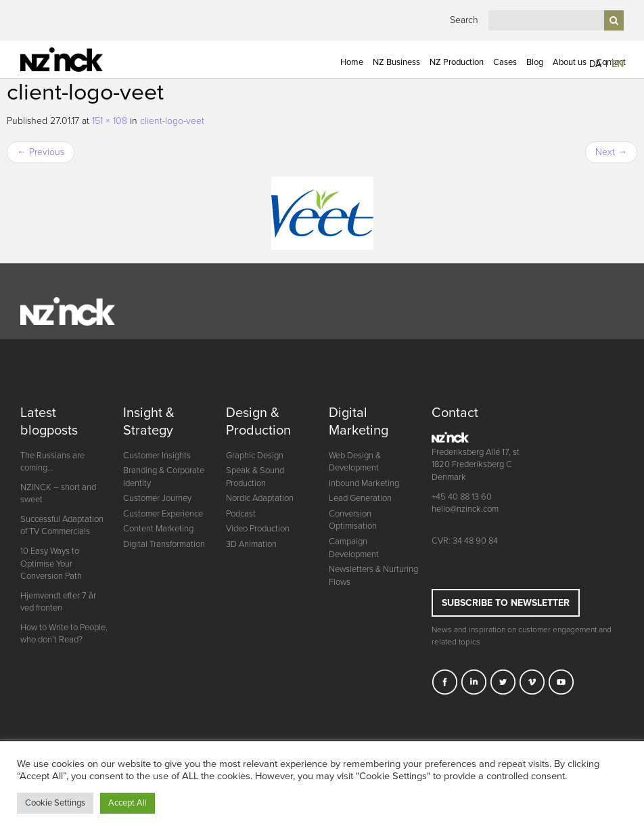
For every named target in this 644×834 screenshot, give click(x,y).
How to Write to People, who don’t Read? (64, 634)
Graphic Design (255, 456)
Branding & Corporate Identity (164, 477)
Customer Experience (163, 514)
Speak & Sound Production (255, 477)
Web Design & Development (355, 462)
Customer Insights (157, 456)
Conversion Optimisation (353, 520)
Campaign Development (354, 548)
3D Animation (251, 544)
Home (352, 62)
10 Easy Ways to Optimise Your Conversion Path (51, 564)
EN (618, 64)
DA (595, 64)
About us (570, 62)
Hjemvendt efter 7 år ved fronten (58, 602)
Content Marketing (158, 529)
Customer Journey (157, 498)
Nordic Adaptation (260, 498)
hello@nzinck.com (465, 509)
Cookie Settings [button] (55, 803)
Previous (41, 152)
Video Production (258, 529)
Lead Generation (360, 498)
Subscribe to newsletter (506, 603)
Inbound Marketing (364, 483)
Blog (535, 62)
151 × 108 (110, 121)
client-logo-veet (172, 121)
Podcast (241, 514)
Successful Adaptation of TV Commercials (62, 526)
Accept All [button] (128, 803)
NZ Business (396, 62)
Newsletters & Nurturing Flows (373, 576)
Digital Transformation (164, 544)
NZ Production (457, 62)
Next (611, 152)
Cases (505, 62)
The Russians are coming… (52, 462)
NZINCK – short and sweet (58, 494)
